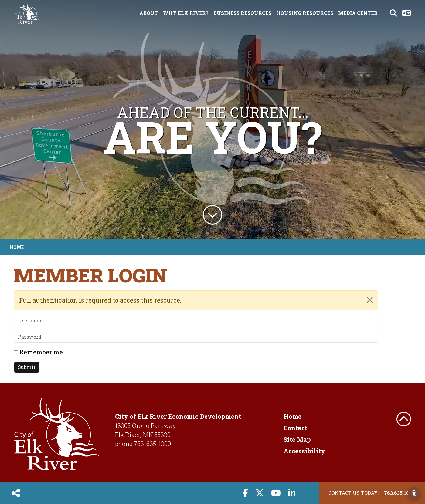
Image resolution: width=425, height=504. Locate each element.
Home (292, 416)
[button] (17, 120)
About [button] (149, 13)
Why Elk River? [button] (186, 13)
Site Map (297, 439)
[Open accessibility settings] (414, 493)
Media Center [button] (358, 13)
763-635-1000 (152, 444)
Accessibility (304, 451)
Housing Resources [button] (305, 13)
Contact (295, 428)
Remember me (41, 352)
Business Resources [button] (242, 13)
